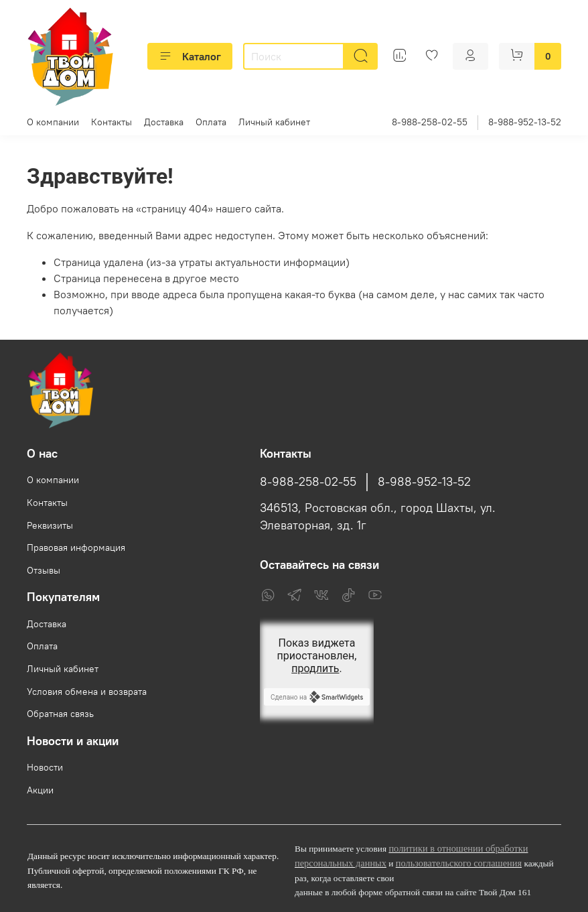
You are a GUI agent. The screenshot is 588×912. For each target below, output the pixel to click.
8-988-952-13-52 (525, 122)
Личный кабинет (274, 122)
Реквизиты (50, 525)
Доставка (164, 122)
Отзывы (44, 570)
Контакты (112, 122)
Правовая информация (76, 547)
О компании (53, 122)
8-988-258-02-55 (430, 122)
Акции (40, 790)
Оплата (211, 122)
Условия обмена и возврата (87, 692)
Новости (45, 767)
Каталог (190, 56)
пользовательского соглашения (459, 863)
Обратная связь (60, 714)
